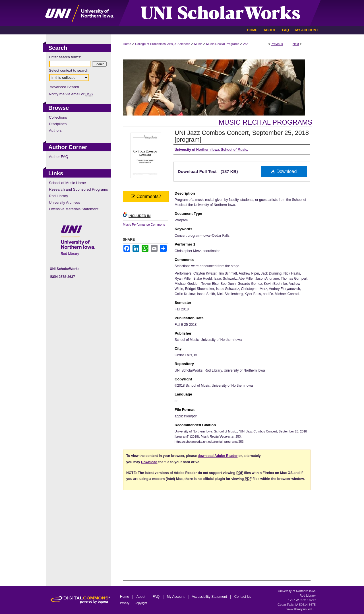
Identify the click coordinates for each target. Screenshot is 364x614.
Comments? (146, 196)
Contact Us (243, 597)
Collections (58, 117)
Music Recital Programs (223, 44)
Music (198, 44)
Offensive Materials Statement (74, 209)
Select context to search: (69, 70)
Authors (55, 130)
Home (127, 44)
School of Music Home (67, 183)
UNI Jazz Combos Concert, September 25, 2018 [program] (242, 136)
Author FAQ (59, 157)
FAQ (157, 597)
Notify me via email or (71, 94)
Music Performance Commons (144, 224)
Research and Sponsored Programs (78, 189)
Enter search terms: (65, 57)
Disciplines (58, 124)
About (141, 597)
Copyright (141, 603)
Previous (277, 44)
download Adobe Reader (218, 456)
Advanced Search (64, 87)
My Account (176, 597)
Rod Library (58, 196)
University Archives (65, 202)
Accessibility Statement (210, 597)
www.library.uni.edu (300, 609)
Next (296, 44)
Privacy (125, 603)
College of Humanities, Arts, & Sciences (163, 44)
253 (246, 44)
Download (284, 171)
